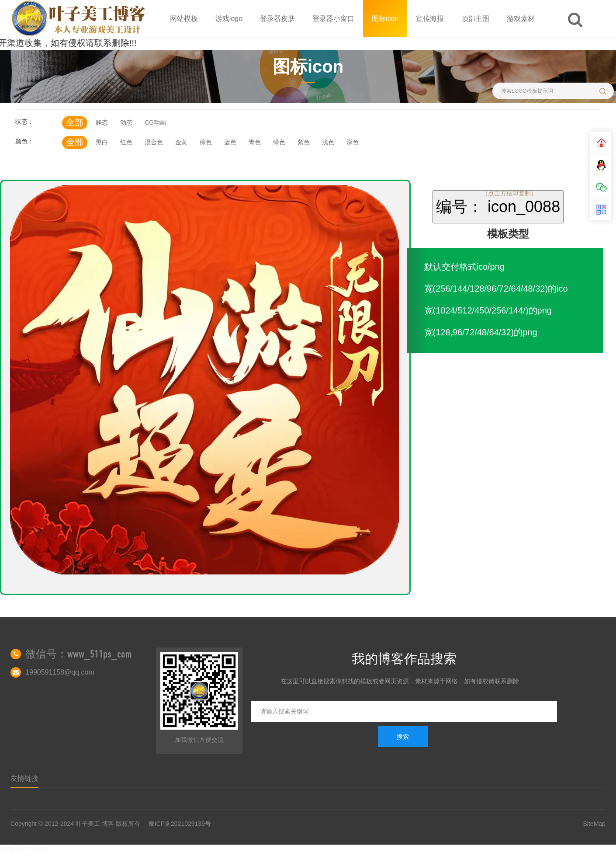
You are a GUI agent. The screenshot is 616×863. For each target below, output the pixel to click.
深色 (353, 142)
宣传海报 (430, 19)
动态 (126, 122)
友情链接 (24, 778)
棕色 (206, 142)
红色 (126, 142)
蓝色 (230, 142)
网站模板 (184, 19)
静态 (102, 122)
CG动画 (155, 122)
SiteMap (594, 824)
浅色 (328, 142)
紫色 (304, 142)
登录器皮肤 (277, 19)
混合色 (154, 142)
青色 (255, 142)
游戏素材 (521, 19)
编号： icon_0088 (498, 207)
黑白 (102, 142)
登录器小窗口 (333, 19)
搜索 (403, 737)
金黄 (181, 142)
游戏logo (229, 19)
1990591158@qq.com (60, 672)
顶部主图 (475, 19)
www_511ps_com (24, 848)
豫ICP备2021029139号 (180, 824)
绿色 (279, 142)
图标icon (385, 19)
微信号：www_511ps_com (79, 654)
